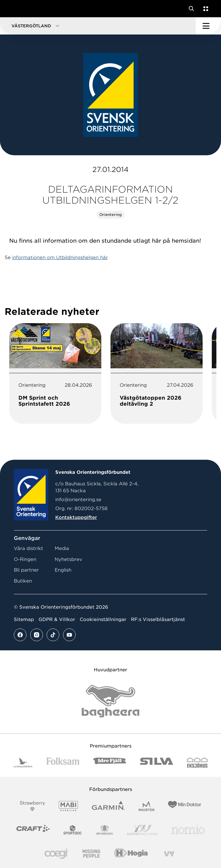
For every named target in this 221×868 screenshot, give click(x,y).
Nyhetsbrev (68, 559)
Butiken (23, 581)
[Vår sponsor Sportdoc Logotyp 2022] (73, 830)
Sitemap (24, 619)
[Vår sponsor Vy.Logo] (169, 854)
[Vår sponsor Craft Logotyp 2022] (33, 830)
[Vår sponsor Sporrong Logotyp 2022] (105, 830)
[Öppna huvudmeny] (208, 26)
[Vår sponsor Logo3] (56, 854)
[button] (98, 26)
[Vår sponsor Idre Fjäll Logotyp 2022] (110, 763)
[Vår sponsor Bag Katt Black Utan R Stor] (110, 701)
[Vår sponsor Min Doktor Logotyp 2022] (185, 806)
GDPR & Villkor (57, 619)
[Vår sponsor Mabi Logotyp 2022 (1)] (68, 806)
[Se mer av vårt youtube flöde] (69, 635)
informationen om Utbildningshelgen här (60, 257)
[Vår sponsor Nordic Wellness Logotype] (142, 830)
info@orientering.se (78, 500)
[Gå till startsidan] (15, 9)
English (63, 570)
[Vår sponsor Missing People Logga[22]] (91, 854)
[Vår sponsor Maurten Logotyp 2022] (146, 806)
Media (62, 548)
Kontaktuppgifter (76, 517)
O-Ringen (25, 559)
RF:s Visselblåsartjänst (158, 619)
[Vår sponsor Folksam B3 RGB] (63, 763)
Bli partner (26, 570)
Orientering (110, 215)
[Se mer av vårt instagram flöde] (37, 635)
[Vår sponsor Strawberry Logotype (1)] (33, 806)
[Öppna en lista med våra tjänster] (205, 9)
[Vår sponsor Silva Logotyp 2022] (157, 763)
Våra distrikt (28, 548)
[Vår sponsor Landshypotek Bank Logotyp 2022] (23, 763)
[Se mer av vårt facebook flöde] (20, 635)
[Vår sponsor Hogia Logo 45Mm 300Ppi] (131, 854)
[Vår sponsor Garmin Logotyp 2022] (108, 806)
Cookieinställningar (103, 619)
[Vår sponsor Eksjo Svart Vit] (197, 763)
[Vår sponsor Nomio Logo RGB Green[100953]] (188, 830)
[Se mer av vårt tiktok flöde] (53, 635)
